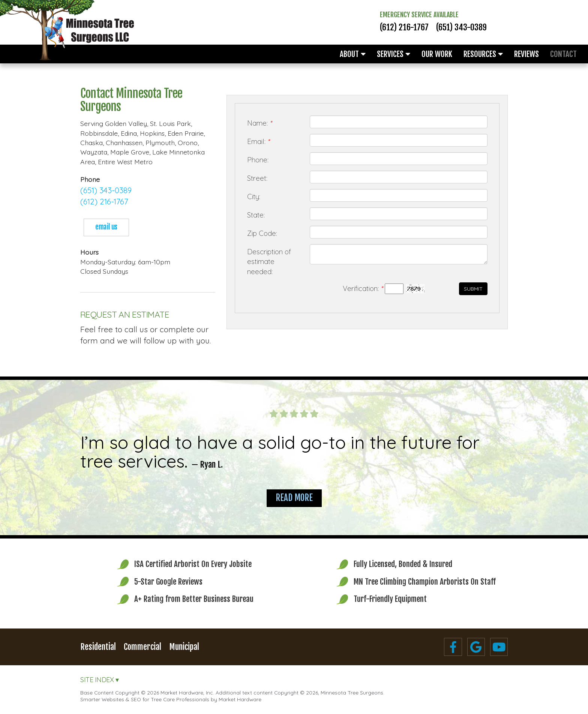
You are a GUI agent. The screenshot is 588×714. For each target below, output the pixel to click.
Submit (473, 289)
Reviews (526, 54)
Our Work (437, 54)
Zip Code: (262, 233)
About (353, 54)
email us (106, 227)
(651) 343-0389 (461, 27)
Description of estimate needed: (269, 262)
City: (254, 196)
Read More (294, 498)
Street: (257, 178)
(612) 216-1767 (404, 27)
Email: (258, 141)
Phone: (258, 160)
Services (394, 54)
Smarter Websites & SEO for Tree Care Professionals (145, 699)
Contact (563, 54)
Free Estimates (551, 21)
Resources (483, 54)
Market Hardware (240, 699)
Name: (259, 123)
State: (256, 215)
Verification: (363, 288)
